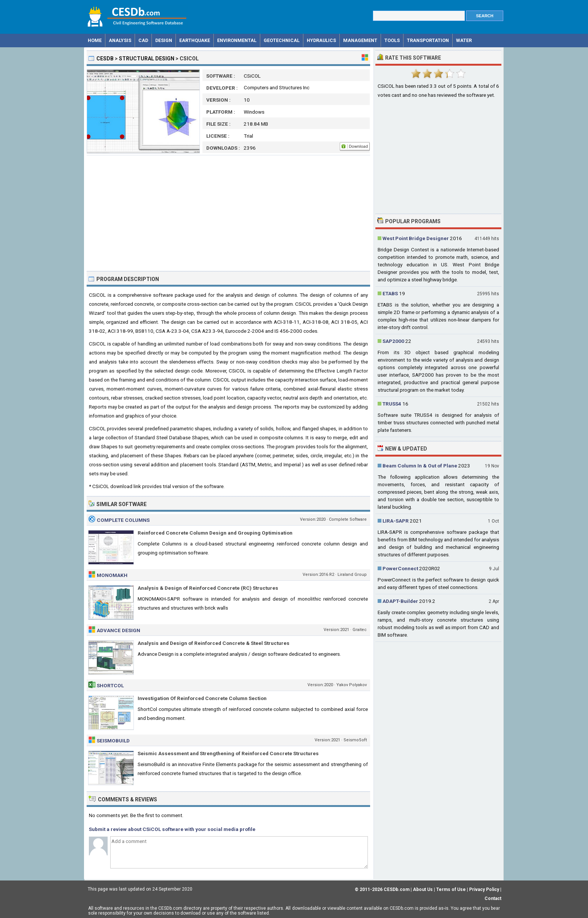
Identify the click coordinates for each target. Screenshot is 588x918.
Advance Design (118, 630)
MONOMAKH (112, 575)
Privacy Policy (484, 889)
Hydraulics (321, 40)
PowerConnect (400, 568)
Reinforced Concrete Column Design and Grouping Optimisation (215, 533)
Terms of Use (451, 889)
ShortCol (110, 685)
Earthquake (195, 40)
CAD (143, 40)
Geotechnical (282, 40)
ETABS (390, 293)
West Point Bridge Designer (416, 238)
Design (164, 40)
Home (95, 40)
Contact (493, 898)
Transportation (428, 40)
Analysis (120, 40)
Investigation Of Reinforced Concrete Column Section (202, 698)
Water (464, 40)
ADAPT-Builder (400, 601)
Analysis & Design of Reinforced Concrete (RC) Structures (208, 588)
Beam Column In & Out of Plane (420, 466)
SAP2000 (393, 341)
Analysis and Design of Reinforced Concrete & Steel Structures (214, 643)
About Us (423, 889)
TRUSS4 (392, 404)
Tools (392, 40)
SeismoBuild (113, 741)
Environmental (237, 40)
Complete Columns (123, 520)
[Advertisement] (228, 213)
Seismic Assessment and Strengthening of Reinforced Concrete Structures (228, 753)
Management (360, 40)
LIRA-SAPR (396, 521)
